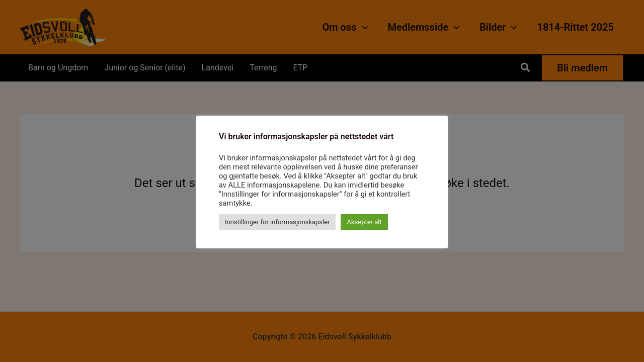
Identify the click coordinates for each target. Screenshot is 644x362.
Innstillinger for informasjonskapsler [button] (277, 222)
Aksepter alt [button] (364, 222)
